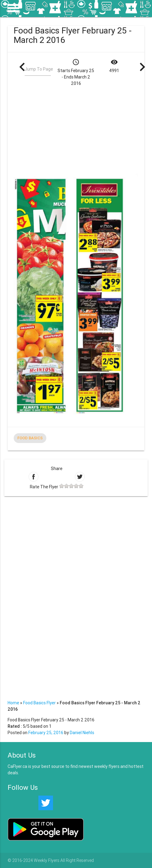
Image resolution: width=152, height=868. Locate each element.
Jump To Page (39, 69)
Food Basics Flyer (39, 703)
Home (13, 703)
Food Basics (30, 438)
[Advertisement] (83, 129)
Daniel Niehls (82, 733)
